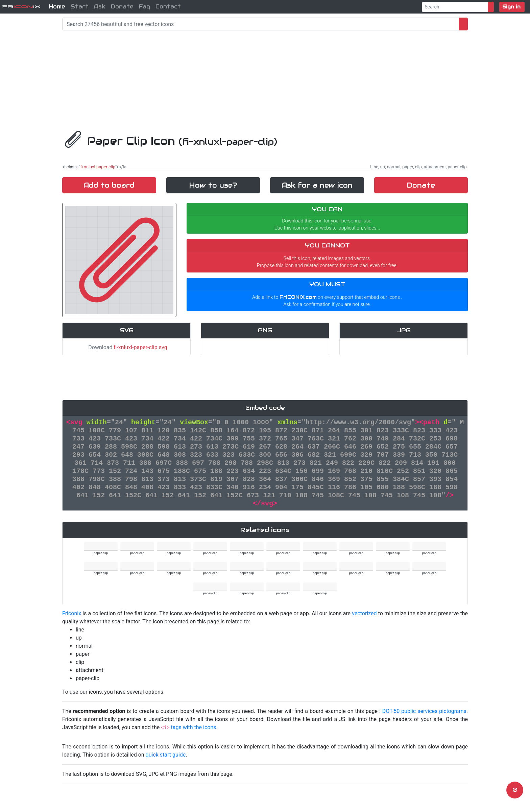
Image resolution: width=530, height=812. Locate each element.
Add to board (109, 185)
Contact (168, 7)
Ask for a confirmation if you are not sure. (327, 304)
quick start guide (166, 755)
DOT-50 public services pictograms (424, 711)
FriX (21, 7)
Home (57, 7)
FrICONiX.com (298, 297)
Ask (100, 7)
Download (126, 347)
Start (80, 7)
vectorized (364, 613)
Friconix (72, 613)
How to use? (213, 185)
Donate (122, 7)
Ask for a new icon (317, 185)
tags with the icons (193, 727)
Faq (144, 7)
